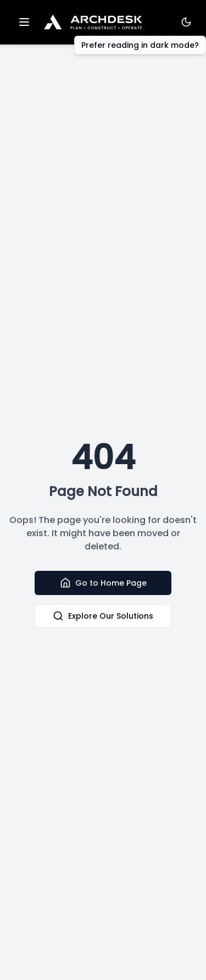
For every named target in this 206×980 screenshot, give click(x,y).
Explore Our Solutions (103, 616)
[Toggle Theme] (186, 22)
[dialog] (185, 958)
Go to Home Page (103, 583)
